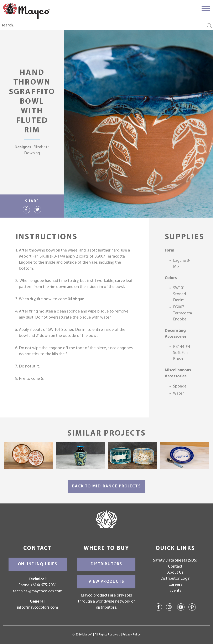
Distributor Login (175, 579)
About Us (175, 573)
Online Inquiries (38, 564)
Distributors (106, 564)
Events (175, 591)
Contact (175, 567)
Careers (175, 585)
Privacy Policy (132, 635)
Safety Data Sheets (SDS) (175, 561)
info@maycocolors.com (38, 608)
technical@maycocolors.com (38, 591)
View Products (106, 582)
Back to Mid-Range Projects (106, 486)
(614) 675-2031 (44, 585)
